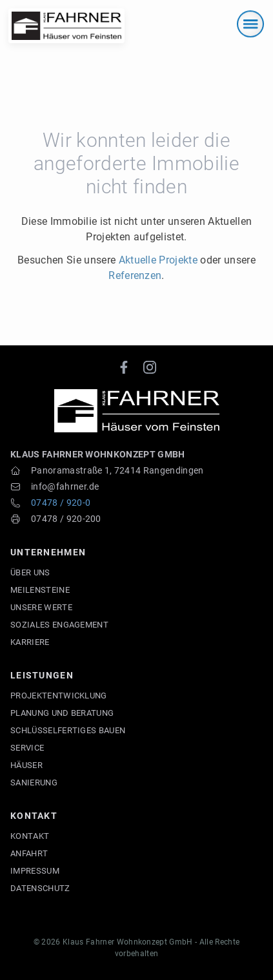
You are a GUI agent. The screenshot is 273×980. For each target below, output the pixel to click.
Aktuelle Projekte (158, 260)
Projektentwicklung (59, 696)
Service (27, 748)
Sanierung (34, 783)
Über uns (30, 572)
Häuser (26, 765)
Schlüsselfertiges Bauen (68, 730)
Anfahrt (29, 853)
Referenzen (135, 275)
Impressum (35, 871)
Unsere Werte (41, 607)
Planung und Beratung (62, 713)
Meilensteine (40, 590)
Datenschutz (40, 888)
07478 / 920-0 (61, 503)
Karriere (30, 642)
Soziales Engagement (59, 625)
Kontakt (30, 836)
